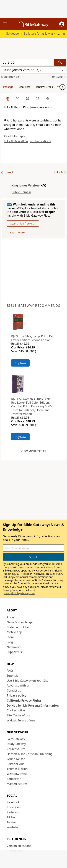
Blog (10, 642)
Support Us (14, 652)
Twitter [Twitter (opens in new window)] (11, 822)
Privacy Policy (11, 590)
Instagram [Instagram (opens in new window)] (14, 807)
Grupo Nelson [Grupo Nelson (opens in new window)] (16, 759)
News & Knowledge (20, 622)
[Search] (60, 62)
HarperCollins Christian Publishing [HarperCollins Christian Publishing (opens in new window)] (30, 754)
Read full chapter (15, 136)
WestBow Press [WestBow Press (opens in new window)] (17, 774)
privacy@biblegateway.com (19, 593)
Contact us (14, 690)
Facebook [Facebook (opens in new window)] (13, 802)
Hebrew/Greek (44, 87)
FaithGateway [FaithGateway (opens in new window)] (16, 739)
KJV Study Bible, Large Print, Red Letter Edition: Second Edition (33, 338)
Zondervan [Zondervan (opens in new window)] (14, 779)
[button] (62, 24)
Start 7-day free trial (23, 223)
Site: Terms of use (19, 715)
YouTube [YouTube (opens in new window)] (13, 827)
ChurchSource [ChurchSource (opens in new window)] (16, 749)
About (11, 617)
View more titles (33, 451)
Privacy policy (16, 695)
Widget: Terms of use (21, 720)
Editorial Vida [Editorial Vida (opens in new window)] (16, 764)
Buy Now (20, 363)
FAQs (10, 671)
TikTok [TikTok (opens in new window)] (11, 817)
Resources (24, 87)
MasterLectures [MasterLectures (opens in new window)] (17, 784)
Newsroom (14, 647)
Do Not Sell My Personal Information (33, 706)
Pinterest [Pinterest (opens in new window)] (13, 812)
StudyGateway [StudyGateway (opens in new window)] (16, 744)
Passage (8, 87)
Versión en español (20, 846)
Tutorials (13, 676)
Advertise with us (18, 685)
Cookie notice (16, 710)
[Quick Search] (27, 62)
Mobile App (14, 632)
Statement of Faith (19, 627)
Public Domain (21, 192)
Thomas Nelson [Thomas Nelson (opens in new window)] (17, 769)
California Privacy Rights (24, 700)
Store (10, 637)
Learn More (17, 232)
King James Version (25, 185)
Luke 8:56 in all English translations (27, 141)
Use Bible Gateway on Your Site (28, 681)
